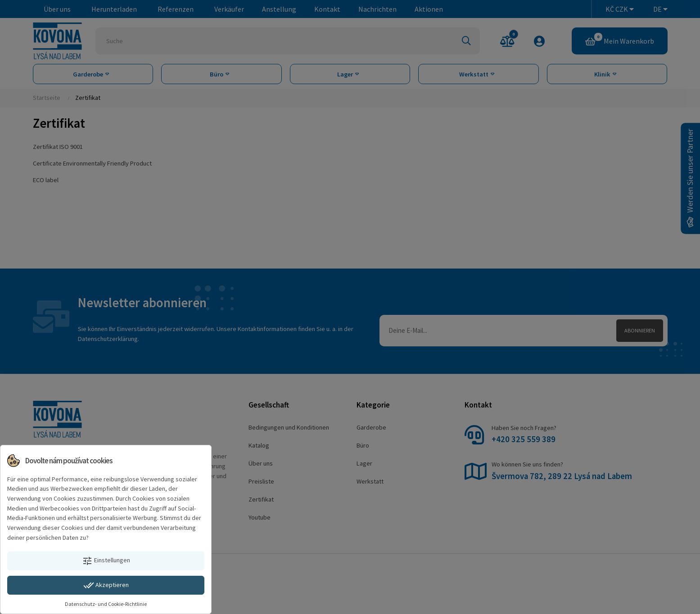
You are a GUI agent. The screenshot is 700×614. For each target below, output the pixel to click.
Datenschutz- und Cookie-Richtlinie (106, 604)
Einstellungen (106, 561)
